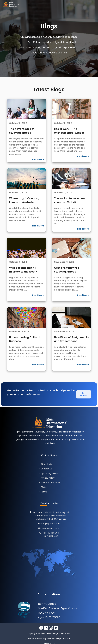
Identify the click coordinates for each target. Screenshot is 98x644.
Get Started (84, 393)
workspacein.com (62, 635)
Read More (38, 159)
